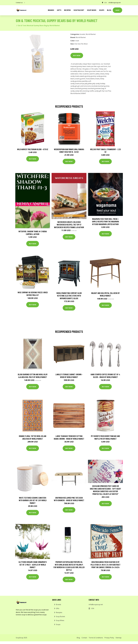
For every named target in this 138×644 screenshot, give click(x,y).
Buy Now (77, 55)
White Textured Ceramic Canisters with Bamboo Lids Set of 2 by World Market (33, 500)
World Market (91, 34)
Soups (102, 10)
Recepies (67, 10)
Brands (58, 604)
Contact (84, 638)
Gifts (59, 10)
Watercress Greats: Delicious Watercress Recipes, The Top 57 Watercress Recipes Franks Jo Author (69, 225)
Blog (109, 10)
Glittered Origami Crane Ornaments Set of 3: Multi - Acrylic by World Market (33, 565)
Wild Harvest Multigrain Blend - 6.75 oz (33, 149)
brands (51, 10)
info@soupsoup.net (115, 3)
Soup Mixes (92, 10)
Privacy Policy (109, 638)
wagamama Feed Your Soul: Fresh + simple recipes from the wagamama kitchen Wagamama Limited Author (105, 222)
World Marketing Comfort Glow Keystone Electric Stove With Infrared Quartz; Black (69, 296)
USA (105, 3)
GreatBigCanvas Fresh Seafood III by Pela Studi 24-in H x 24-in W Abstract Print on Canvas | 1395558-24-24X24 (105, 565)
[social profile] (25, 3)
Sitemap (118, 638)
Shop (117, 10)
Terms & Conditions (96, 638)
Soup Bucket (79, 10)
